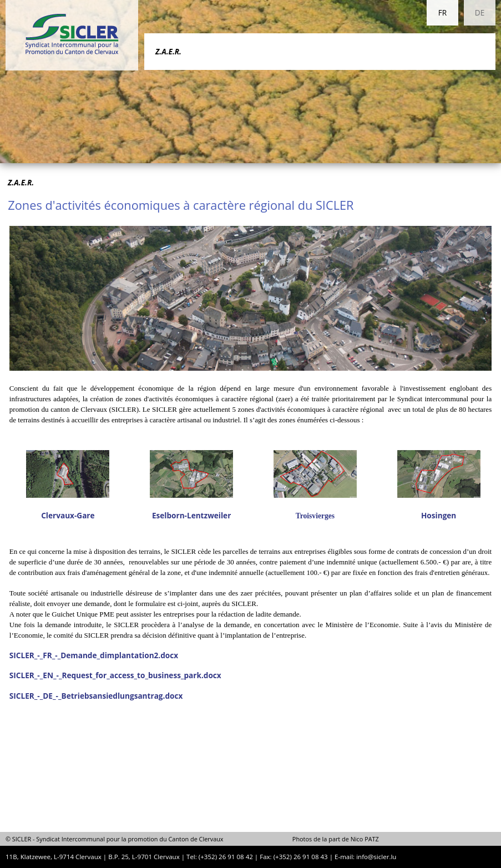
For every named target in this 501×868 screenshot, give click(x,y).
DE (480, 12)
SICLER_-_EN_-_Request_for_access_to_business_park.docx (115, 675)
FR (442, 12)
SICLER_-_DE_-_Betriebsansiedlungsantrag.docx (96, 696)
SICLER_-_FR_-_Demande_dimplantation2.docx (94, 655)
